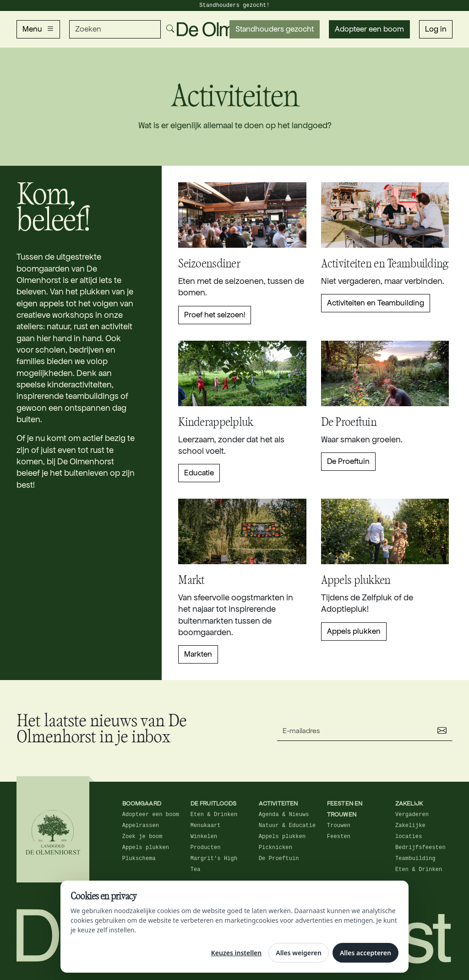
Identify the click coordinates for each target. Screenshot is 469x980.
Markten (198, 654)
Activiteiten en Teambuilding (376, 303)
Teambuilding (415, 859)
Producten (206, 848)
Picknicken (275, 848)
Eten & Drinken (214, 815)
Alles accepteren (365, 953)
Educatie (199, 473)
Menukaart (206, 826)
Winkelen (204, 837)
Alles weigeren (299, 953)
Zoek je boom (142, 837)
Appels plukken (354, 631)
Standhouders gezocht (275, 29)
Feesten (339, 837)
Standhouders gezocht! (234, 5)
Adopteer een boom (369, 29)
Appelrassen (141, 826)
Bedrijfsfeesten (420, 848)
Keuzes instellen (236, 953)
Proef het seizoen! (215, 315)
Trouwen (339, 826)
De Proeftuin (348, 461)
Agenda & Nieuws (284, 815)
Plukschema (139, 859)
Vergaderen (412, 815)
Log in (436, 29)
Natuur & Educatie (287, 826)
